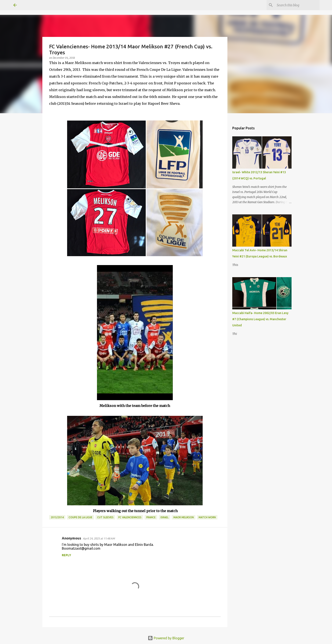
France (151, 517)
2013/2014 (57, 517)
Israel (165, 517)
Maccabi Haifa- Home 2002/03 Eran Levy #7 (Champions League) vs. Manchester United (260, 319)
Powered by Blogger (166, 638)
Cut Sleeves (105, 517)
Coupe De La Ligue (80, 517)
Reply (66, 555)
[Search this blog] (297, 5)
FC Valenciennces (130, 517)
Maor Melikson (184, 517)
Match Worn (207, 517)
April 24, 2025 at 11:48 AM (99, 538)
